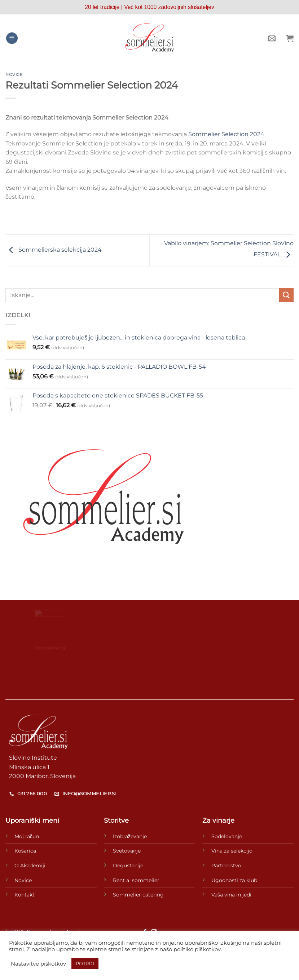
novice (14, 75)
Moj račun (27, 836)
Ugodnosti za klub (234, 880)
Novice (23, 880)
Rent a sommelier (136, 880)
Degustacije (128, 866)
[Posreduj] (286, 295)
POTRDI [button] (85, 963)
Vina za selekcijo (232, 851)
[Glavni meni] (12, 38)
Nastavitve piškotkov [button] (38, 964)
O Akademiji (30, 866)
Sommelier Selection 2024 (226, 134)
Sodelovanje (227, 836)
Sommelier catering (138, 895)
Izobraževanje (130, 836)
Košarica (25, 851)
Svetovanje (127, 851)
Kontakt (25, 895)
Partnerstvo (226, 866)
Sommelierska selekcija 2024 (54, 250)
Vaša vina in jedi (231, 895)
